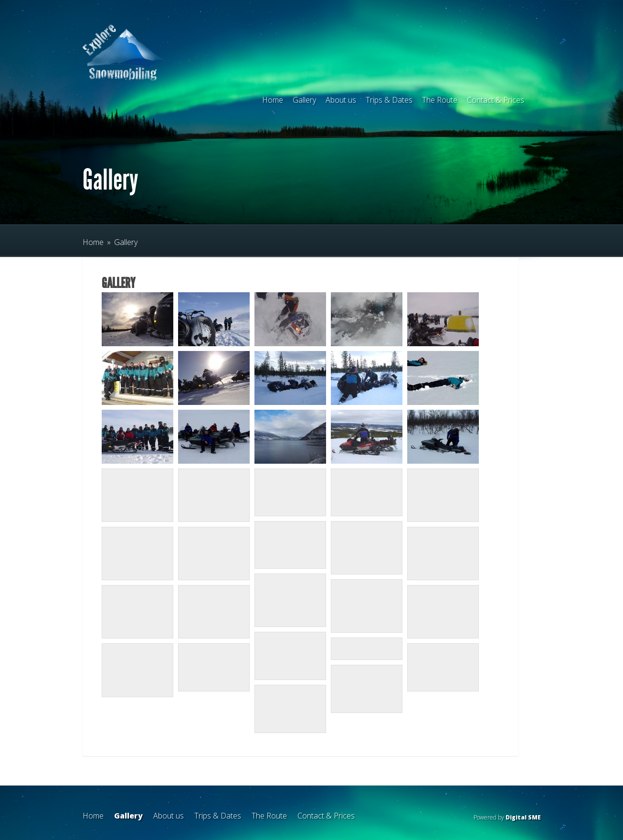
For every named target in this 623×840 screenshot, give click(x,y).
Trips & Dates (389, 100)
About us (341, 100)
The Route (440, 100)
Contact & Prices (496, 100)
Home (273, 100)
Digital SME (523, 817)
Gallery (304, 100)
